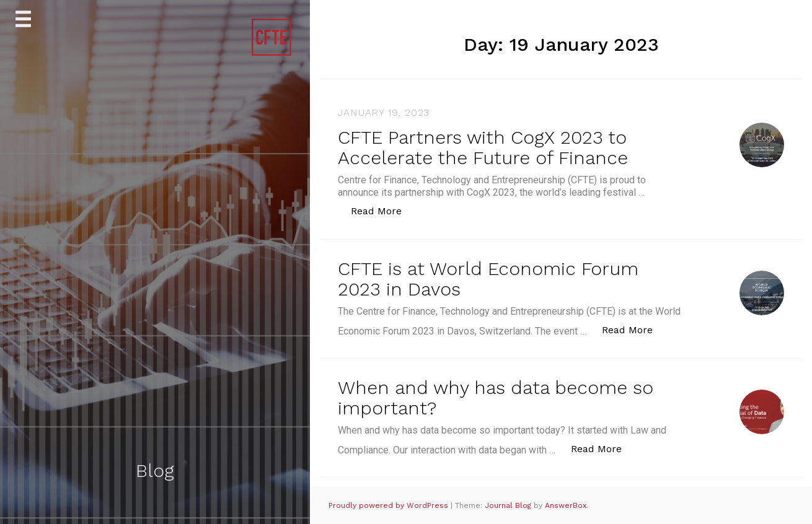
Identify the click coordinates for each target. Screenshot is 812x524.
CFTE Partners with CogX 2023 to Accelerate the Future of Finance (483, 147)
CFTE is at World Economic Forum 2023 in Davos (488, 279)
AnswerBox (566, 505)
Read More (383, 210)
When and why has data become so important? (496, 398)
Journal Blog (509, 505)
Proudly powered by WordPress (390, 505)
